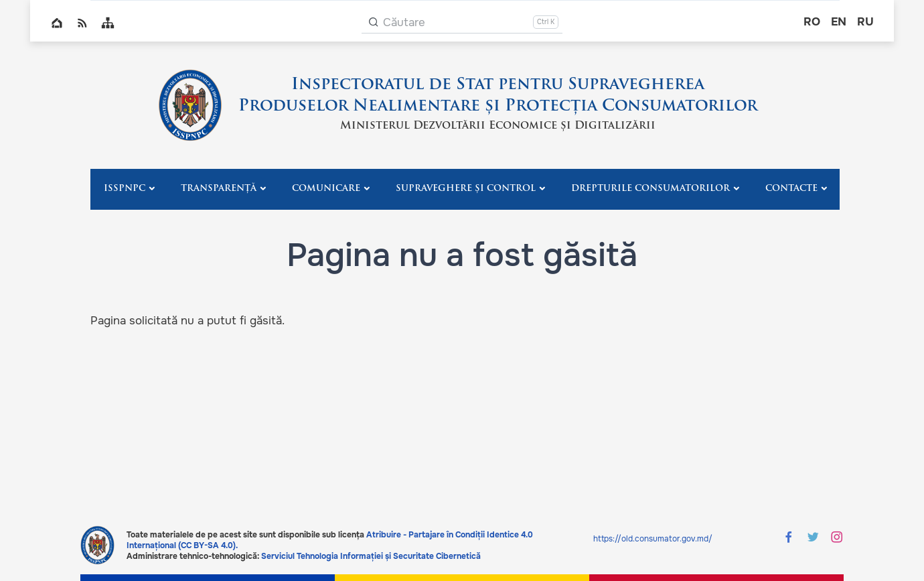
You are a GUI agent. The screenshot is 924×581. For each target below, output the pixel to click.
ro (812, 22)
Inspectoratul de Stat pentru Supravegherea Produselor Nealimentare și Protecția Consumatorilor (498, 96)
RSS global (82, 23)
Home (57, 23)
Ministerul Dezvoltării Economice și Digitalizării (498, 126)
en (839, 22)
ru (865, 22)
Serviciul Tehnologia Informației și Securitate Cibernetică (371, 556)
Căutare (404, 22)
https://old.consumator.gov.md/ (653, 539)
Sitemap (108, 23)
